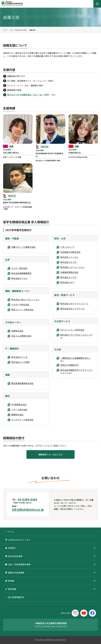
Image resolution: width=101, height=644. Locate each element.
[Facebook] (92, 613)
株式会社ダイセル (19, 278)
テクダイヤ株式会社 (20, 305)
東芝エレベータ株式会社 (22, 310)
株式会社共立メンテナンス (72, 309)
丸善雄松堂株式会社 (69, 272)
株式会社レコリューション (72, 267)
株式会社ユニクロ (68, 277)
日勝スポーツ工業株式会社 (23, 247)
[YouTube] (84, 613)
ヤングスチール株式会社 (22, 420)
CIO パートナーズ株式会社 (72, 330)
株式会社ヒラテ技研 (20, 362)
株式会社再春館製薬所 (21, 273)
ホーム (11, 532)
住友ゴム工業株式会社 (21, 336)
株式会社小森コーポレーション (25, 300)
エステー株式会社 (19, 268)
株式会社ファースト (69, 257)
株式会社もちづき (68, 262)
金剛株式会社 (17, 331)
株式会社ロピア (67, 282)
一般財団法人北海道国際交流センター (75, 359)
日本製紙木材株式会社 (70, 252)
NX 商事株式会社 (19, 405)
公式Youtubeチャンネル (19, 540)
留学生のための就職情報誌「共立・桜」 (25, 95)
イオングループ (67, 247)
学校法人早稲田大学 (69, 365)
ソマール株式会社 (19, 410)
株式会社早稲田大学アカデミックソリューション (76, 371)
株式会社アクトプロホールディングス (76, 336)
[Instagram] (75, 613)
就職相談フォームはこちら (50, 454)
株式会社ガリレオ (19, 357)
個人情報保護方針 (16, 597)
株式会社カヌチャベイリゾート (74, 304)
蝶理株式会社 (17, 415)
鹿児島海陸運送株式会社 (22, 383)
